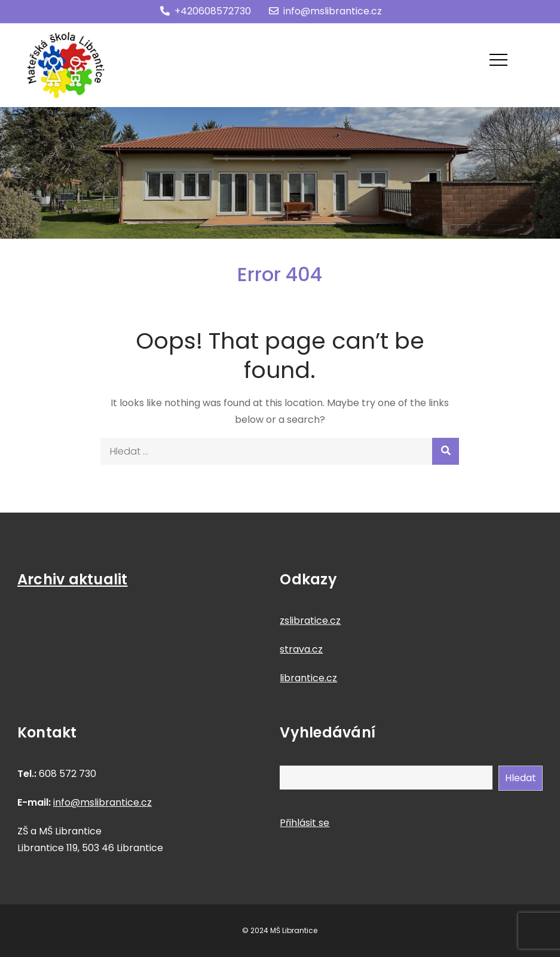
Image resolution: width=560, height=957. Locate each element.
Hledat (521, 778)
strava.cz (301, 649)
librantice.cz (308, 678)
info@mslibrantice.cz (325, 11)
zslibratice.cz (310, 621)
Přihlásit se (305, 823)
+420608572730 (206, 11)
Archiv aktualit (73, 579)
